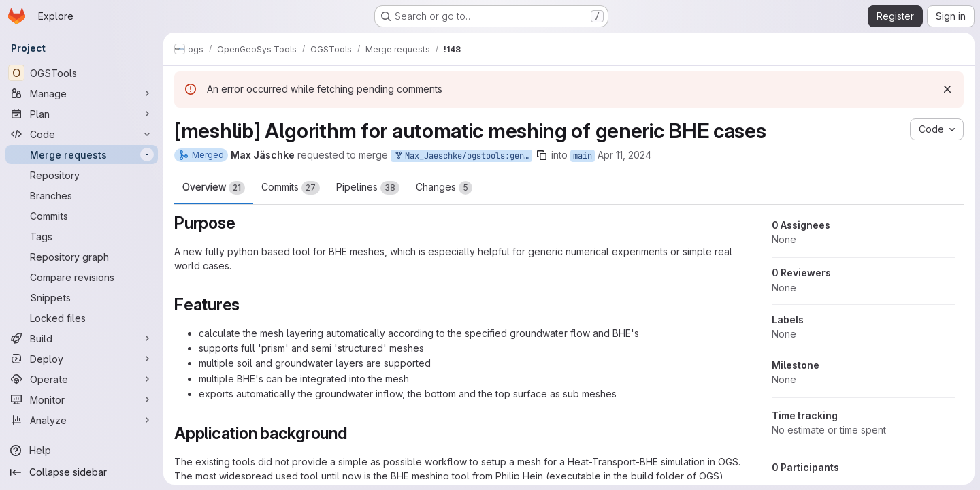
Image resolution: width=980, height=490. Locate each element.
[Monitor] (82, 399)
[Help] (82, 451)
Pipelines (368, 188)
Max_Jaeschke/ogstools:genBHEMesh (463, 156)
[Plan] (82, 114)
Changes (444, 188)
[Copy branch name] (542, 155)
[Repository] (82, 175)
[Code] (82, 134)
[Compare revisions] (82, 277)
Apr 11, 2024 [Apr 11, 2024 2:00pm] (624, 155)
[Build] (82, 338)
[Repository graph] (82, 257)
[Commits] (82, 216)
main (583, 156)
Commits (291, 188)
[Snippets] (82, 297)
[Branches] (82, 195)
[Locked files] (82, 318)
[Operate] (82, 379)
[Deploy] (82, 359)
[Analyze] (82, 420)
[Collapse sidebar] (82, 472)
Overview (214, 188)
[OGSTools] (82, 73)
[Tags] (82, 236)
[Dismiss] (947, 89)
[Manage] (82, 93)
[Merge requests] (82, 154)
